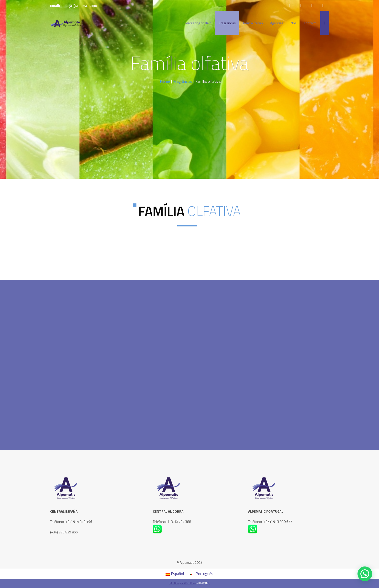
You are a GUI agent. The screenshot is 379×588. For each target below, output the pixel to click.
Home (165, 81)
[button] (365, 574)
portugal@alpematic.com (79, 6)
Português (202, 574)
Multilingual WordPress (183, 583)
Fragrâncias (183, 81)
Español (175, 574)
